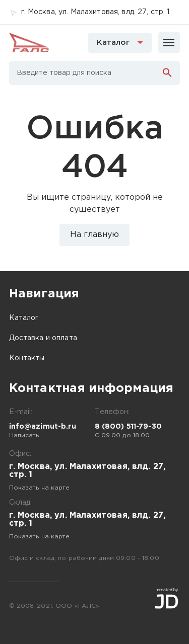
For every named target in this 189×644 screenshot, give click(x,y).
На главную (94, 235)
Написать (24, 435)
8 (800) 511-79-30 (128, 427)
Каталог (24, 318)
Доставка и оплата (43, 338)
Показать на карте (40, 488)
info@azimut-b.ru (43, 427)
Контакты (27, 358)
